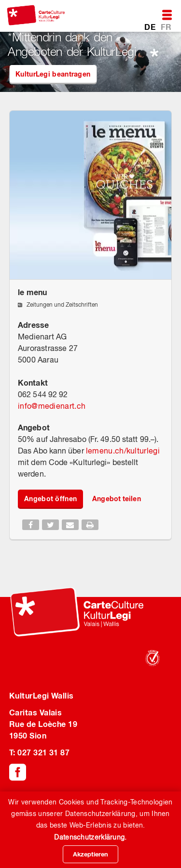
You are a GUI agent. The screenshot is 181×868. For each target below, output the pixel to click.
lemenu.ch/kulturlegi (123, 451)
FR (166, 27)
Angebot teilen (116, 499)
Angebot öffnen (50, 499)
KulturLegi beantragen (53, 74)
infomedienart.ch (52, 406)
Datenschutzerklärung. (90, 837)
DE (151, 27)
